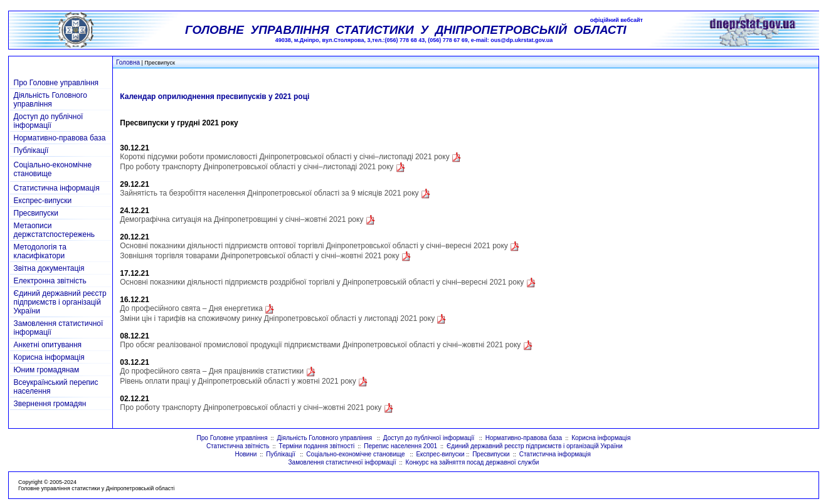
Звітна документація (49, 268)
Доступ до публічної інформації (49, 121)
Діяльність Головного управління (50, 100)
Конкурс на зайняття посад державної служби (473, 462)
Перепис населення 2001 (400, 446)
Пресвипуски (36, 213)
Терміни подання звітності (317, 446)
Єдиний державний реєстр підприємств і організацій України (60, 302)
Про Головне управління (56, 83)
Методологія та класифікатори (40, 251)
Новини (246, 454)
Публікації (31, 150)
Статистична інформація (57, 188)
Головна (128, 62)
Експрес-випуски (43, 201)
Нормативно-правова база (60, 138)
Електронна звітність (50, 281)
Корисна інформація (49, 357)
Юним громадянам (47, 370)
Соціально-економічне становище (356, 454)
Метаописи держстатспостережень (55, 230)
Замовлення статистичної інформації (342, 462)
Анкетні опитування (48, 345)
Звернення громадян (50, 404)
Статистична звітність (238, 446)
